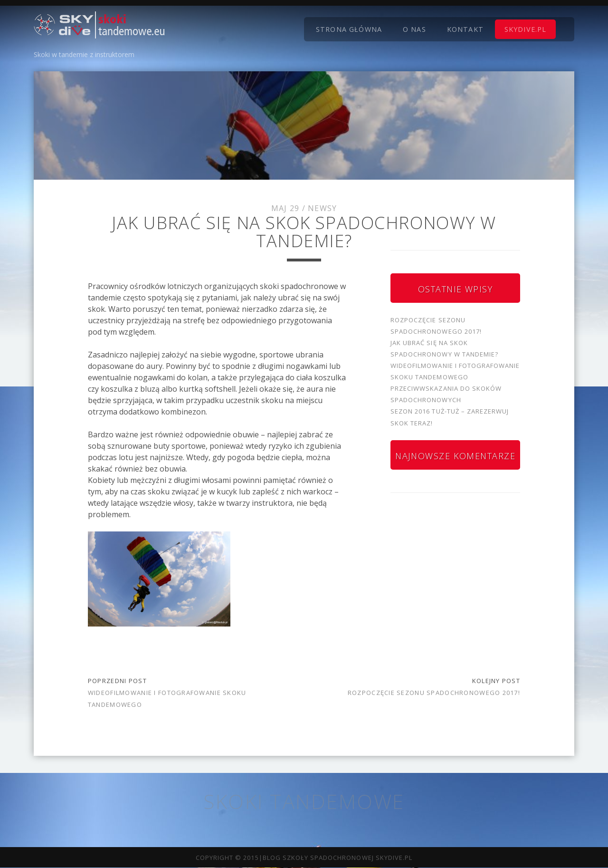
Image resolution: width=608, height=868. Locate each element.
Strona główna (349, 29)
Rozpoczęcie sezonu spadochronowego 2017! (434, 693)
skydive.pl (526, 29)
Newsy (322, 208)
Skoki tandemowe (304, 801)
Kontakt (465, 29)
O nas (414, 29)
